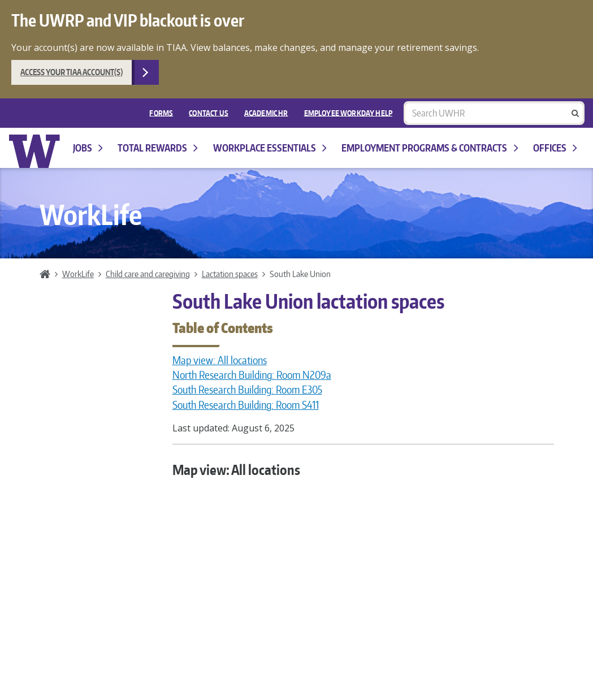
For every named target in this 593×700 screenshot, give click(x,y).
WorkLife (78, 274)
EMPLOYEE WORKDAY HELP (348, 113)
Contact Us (209, 113)
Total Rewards (158, 148)
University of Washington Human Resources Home (35, 151)
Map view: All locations (220, 360)
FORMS (161, 113)
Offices (555, 148)
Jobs (88, 148)
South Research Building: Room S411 (246, 405)
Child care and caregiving (148, 274)
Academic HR (266, 113)
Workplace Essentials (270, 148)
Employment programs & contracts (430, 148)
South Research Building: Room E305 (247, 390)
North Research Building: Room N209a (252, 375)
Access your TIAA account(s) (72, 72)
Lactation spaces (230, 274)
